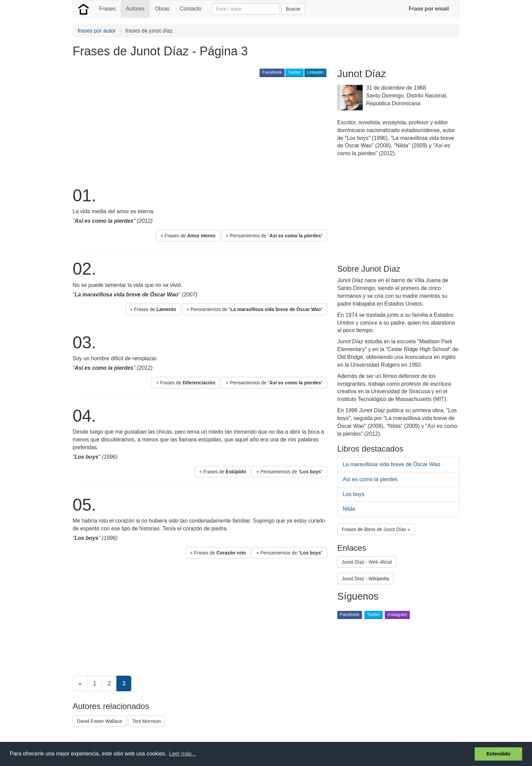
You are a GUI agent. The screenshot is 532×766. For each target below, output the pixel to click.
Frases (107, 9)
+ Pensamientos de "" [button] (274, 236)
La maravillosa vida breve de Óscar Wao (392, 464)
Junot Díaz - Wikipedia (365, 579)
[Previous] (80, 683)
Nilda (349, 509)
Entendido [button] (498, 754)
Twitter (294, 72)
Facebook (272, 72)
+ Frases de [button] (188, 236)
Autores (135, 9)
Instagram (397, 614)
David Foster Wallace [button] (100, 721)
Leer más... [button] (183, 754)
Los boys (354, 494)
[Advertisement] (196, 131)
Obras (162, 9)
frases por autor (97, 31)
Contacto (191, 9)
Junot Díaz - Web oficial (367, 562)
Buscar (293, 9)
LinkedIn (315, 72)
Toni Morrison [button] (147, 721)
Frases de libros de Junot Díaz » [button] (376, 529)
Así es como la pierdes (370, 479)
